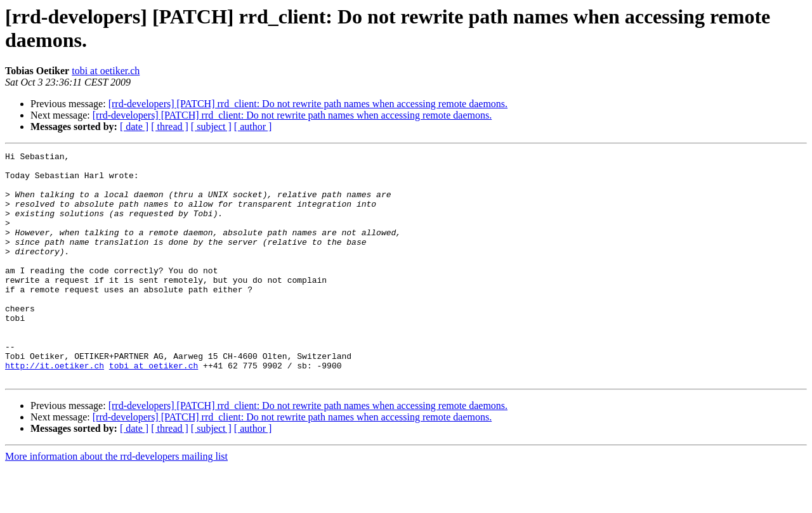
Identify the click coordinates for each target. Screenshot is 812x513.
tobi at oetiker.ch (106, 71)
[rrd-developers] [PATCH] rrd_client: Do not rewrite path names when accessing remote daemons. (308, 104)
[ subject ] (211, 127)
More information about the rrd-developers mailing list (116, 502)
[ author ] (253, 127)
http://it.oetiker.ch (55, 409)
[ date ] (134, 127)
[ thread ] (170, 127)
